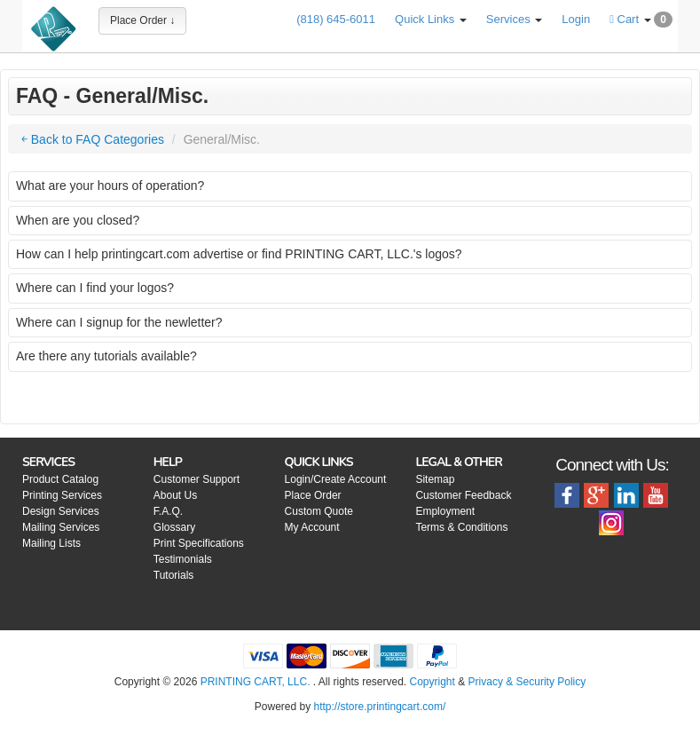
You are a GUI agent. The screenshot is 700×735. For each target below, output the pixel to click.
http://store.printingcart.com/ (379, 707)
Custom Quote (319, 511)
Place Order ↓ (142, 20)
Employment (445, 511)
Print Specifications (199, 543)
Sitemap (435, 479)
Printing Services (62, 495)
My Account (312, 527)
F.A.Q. (168, 511)
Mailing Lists (51, 543)
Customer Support (197, 479)
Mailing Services (61, 527)
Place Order (313, 495)
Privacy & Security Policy (527, 682)
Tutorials (174, 575)
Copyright (433, 682)
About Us (175, 495)
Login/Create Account (336, 479)
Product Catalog (60, 479)
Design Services (61, 511)
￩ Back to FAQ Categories (93, 139)
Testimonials (183, 559)
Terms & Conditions (461, 527)
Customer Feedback (463, 495)
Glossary (174, 527)
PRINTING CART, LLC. (256, 682)
